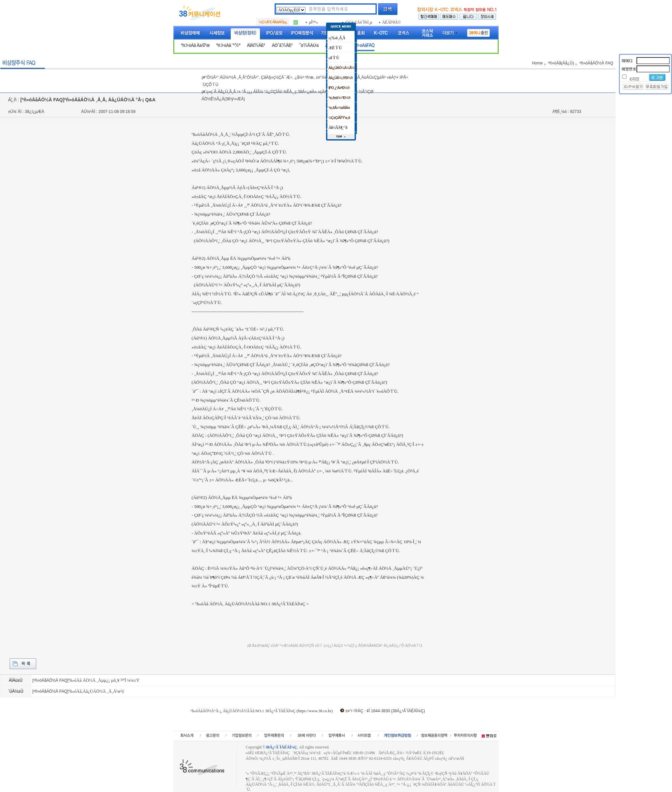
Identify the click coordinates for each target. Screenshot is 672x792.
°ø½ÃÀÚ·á (309, 45)
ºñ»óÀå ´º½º (228, 45)
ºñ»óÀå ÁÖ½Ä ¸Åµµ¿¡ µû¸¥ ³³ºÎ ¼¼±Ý (104, 680)
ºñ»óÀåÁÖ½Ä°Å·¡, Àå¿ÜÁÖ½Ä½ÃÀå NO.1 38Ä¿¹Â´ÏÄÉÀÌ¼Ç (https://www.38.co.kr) (262, 711)
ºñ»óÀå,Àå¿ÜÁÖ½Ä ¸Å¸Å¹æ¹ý (96, 691)
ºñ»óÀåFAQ (363, 45)
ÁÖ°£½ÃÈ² (282, 45)
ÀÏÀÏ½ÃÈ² (256, 45)
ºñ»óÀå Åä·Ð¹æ (195, 45)
